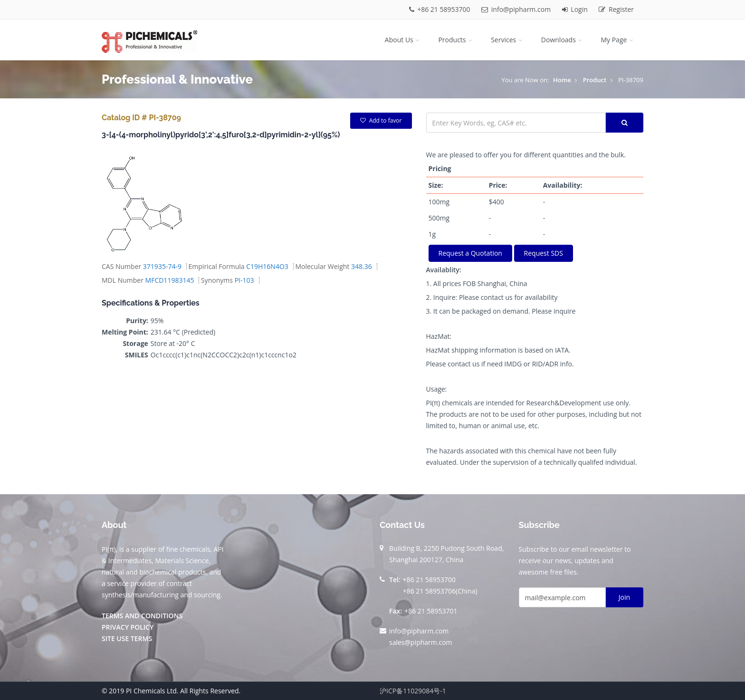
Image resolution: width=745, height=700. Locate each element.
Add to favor (381, 120)
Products (456, 40)
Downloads (563, 40)
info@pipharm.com (517, 9)
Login (576, 9)
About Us (403, 40)
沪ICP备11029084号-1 (413, 691)
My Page (618, 40)
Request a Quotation (470, 253)
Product (595, 80)
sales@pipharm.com (421, 642)
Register (616, 9)
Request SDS (544, 253)
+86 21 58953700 (441, 9)
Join (624, 597)
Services (507, 40)
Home (562, 80)
